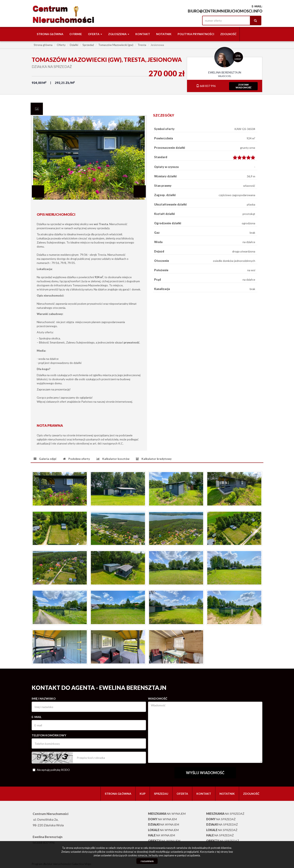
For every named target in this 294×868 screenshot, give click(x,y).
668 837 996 (206, 86)
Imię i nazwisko (44, 699)
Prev (38, 191)
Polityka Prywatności (196, 34)
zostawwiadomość (243, 86)
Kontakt (143, 34)
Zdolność (228, 34)
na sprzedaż (225, 814)
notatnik (164, 34)
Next (140, 191)
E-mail (37, 717)
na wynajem (167, 814)
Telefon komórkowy (49, 735)
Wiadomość (158, 699)
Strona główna (50, 34)
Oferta (182, 794)
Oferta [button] (95, 34)
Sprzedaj (161, 794)
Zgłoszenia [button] (119, 34)
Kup (143, 794)
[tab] (37, 109)
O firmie (76, 34)
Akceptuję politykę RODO (51, 770)
